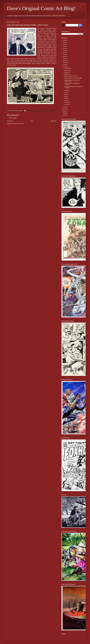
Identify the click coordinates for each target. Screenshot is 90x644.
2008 (64, 113)
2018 (64, 54)
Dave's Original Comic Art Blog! (41, 8)
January (66, 105)
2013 (64, 64)
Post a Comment (13, 118)
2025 (64, 40)
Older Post (53, 121)
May (65, 96)
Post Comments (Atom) (19, 124)
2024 (64, 42)
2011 (64, 107)
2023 (64, 44)
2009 (64, 111)
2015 (64, 60)
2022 (64, 46)
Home (32, 121)
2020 (64, 50)
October (66, 72)
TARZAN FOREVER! (58, 16)
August (66, 90)
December (67, 68)
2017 (64, 56)
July (65, 92)
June (66, 94)
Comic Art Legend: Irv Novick (71, 76)
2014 (64, 62)
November (67, 70)
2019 (64, 52)
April (65, 98)
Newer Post (10, 121)
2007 (64, 115)
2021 (64, 48)
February (67, 102)
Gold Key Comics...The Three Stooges (73, 78)
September (67, 74)
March (66, 100)
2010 (64, 109)
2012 (64, 67)
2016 (64, 58)
